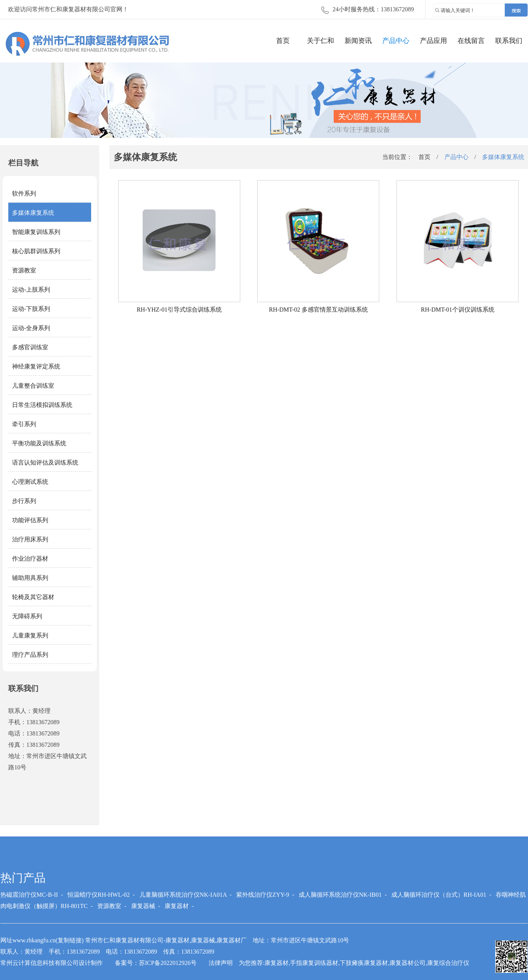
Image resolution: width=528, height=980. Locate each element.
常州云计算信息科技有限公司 (40, 963)
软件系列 (24, 193)
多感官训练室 (30, 347)
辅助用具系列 (30, 578)
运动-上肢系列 (31, 290)
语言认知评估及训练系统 (45, 462)
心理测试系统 (30, 482)
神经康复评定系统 (36, 366)
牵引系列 (24, 424)
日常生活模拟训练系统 (42, 405)
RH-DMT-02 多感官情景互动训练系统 (318, 310)
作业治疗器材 (30, 559)
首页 (283, 41)
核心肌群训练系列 (36, 251)
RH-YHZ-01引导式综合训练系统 (179, 310)
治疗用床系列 (30, 539)
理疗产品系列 (30, 655)
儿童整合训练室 (33, 386)
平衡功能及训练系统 (39, 443)
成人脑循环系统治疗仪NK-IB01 (340, 895)
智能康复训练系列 (36, 232)
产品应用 (433, 41)
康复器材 (177, 906)
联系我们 (509, 41)
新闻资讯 (358, 41)
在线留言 (471, 41)
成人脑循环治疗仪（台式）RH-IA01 (439, 895)
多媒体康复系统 (33, 213)
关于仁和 (320, 41)
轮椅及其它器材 (33, 597)
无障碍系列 (27, 616)
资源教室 (24, 270)
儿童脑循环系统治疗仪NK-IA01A (183, 895)
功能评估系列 (30, 520)
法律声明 (221, 963)
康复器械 (143, 906)
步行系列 (24, 501)
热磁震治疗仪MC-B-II (29, 895)
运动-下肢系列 (31, 309)
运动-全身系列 (31, 328)
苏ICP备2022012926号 (168, 963)
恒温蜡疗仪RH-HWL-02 (98, 895)
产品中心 (396, 41)
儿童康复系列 (30, 635)
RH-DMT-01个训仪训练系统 (458, 310)
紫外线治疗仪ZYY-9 (262, 895)
